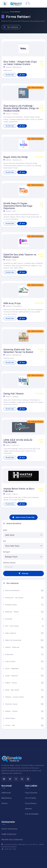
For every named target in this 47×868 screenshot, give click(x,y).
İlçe (5, 541)
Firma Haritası (31, 803)
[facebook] (4, 779)
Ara (22, 75)
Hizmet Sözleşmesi (9, 829)
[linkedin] (22, 779)
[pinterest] (28, 779)
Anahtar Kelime (9, 563)
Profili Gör (10, 75)
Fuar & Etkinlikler (32, 814)
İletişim (5, 803)
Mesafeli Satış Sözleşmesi (12, 839)
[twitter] (10, 779)
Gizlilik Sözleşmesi (9, 834)
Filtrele (23, 573)
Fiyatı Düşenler (31, 793)
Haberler (29, 809)
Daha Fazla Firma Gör (24, 517)
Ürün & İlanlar (31, 798)
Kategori (7, 552)
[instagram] (16, 779)
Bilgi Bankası (7, 798)
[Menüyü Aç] (5, 4)
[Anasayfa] (17, 4)
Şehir (5, 530)
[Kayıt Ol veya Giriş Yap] (28, 4)
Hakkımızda (6, 793)
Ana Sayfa (5, 12)
